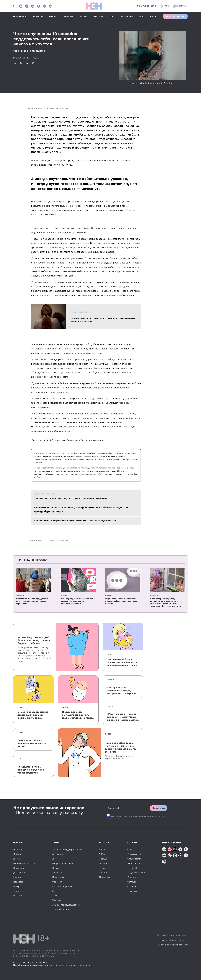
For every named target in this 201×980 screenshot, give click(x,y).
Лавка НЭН (133, 868)
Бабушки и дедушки (62, 863)
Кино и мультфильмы (62, 886)
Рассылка (180, 6)
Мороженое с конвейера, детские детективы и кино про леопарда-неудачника (32, 601)
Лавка (165, 6)
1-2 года (103, 859)
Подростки (105, 877)
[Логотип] (94, 6)
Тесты (16, 891)
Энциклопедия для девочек (66, 905)
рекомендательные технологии (75, 965)
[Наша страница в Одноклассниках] (39, 6)
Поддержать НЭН (136, 873)
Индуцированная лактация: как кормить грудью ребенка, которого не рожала (78, 715)
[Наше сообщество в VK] (33, 6)
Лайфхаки (111, 680)
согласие (118, 816)
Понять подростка (147, 6)
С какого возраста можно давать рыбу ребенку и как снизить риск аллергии (33, 715)
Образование (59, 882)
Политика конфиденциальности (172, 945)
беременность (37, 108)
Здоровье (57, 873)
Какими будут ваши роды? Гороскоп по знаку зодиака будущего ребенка (34, 640)
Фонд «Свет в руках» (44, 453)
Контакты (132, 877)
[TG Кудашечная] (170, 850)
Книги (55, 891)
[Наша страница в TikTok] (170, 856)
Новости (109, 596)
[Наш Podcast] (186, 856)
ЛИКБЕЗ (53, 16)
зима (51, 108)
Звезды (56, 896)
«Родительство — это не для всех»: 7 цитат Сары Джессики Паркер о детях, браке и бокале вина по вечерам (123, 717)
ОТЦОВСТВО (127, 16)
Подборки (20, 596)
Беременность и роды (24, 863)
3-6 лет (103, 868)
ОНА (141, 16)
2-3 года (103, 863)
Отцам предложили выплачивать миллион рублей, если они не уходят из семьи (122, 601)
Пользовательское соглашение (172, 935)
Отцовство (57, 854)
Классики (57, 900)
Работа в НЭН (134, 863)
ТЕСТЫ (153, 16)
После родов (20, 868)
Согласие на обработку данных (172, 940)
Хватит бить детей (61, 909)
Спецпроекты (134, 859)
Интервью (154, 596)
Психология (58, 877)
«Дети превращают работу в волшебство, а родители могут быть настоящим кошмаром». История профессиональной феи (165, 602)
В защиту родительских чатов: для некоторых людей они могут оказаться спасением (77, 601)
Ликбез (110, 654)
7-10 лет (103, 873)
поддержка (64, 108)
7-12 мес (103, 854)
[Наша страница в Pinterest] (51, 6)
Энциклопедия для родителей (67, 850)
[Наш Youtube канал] (21, 6)
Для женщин (19, 873)
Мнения (64, 596)
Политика (132, 891)
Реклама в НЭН (135, 854)
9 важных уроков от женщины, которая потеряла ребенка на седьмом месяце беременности (81, 510)
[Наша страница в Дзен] (27, 6)
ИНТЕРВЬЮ (99, 16)
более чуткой (42, 139)
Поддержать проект (175, 16)
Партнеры (18, 896)
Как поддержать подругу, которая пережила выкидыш (71, 498)
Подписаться (159, 808)
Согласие (132, 886)
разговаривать (43, 135)
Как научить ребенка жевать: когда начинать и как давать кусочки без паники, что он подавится (122, 662)
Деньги (56, 868)
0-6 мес (103, 850)
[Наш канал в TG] (164, 850)
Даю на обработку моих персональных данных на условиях (136, 817)
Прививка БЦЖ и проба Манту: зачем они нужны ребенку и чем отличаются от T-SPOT (121, 747)
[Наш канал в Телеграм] (45, 6)
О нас (130, 850)
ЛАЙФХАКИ (68, 16)
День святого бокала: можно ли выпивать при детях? (32, 743)
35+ (54, 859)
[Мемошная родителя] (175, 850)
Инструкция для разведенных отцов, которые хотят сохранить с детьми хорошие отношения (122, 691)
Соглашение (133, 882)
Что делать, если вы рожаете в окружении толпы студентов (31, 770)
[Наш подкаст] (164, 862)
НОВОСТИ (38, 16)
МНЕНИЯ (84, 16)
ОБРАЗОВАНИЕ (20, 16)
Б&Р (113, 16)
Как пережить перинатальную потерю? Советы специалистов (75, 521)
